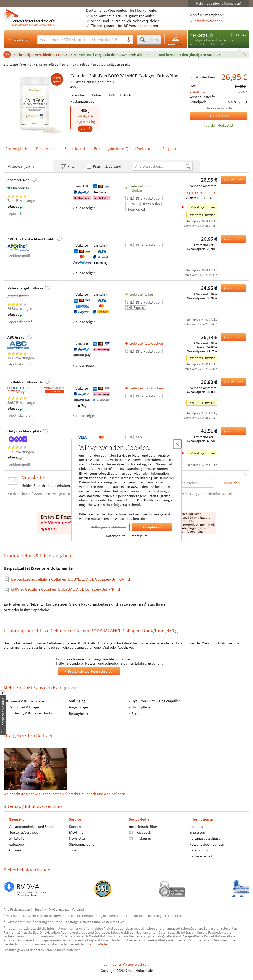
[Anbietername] (159, 166)
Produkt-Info (46, 148)
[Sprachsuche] (128, 40)
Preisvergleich (16, 148)
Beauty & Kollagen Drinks (112, 65)
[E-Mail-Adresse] (182, 483)
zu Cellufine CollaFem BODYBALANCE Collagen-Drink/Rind (65, 589)
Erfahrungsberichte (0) (111, 148)
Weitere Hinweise (203, 215)
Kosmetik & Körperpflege (40, 65)
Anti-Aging (77, 701)
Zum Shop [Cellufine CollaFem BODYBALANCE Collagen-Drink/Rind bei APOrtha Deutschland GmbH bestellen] (232, 239)
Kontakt (75, 826)
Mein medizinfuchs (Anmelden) (219, 3)
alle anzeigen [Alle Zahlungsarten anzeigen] (85, 208)
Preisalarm (145, 148)
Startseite (11, 65)
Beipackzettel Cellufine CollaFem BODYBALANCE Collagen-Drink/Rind (71, 579)
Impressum (139, 536)
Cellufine (79, 76)
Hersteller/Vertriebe (23, 832)
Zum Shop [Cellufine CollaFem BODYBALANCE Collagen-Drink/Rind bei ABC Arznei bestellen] (232, 337)
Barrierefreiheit (201, 856)
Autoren (15, 850)
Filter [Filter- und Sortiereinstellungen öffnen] (68, 166)
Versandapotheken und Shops (31, 826)
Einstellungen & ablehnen (106, 527)
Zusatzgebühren (203, 207)
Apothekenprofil (21, 213)
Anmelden (176, 40)
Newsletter (77, 838)
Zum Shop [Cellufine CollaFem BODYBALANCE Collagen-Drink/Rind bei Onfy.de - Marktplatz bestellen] (232, 431)
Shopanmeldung (82, 844)
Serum (136, 713)
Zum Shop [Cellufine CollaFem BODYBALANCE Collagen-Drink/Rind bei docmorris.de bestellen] (232, 180)
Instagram (141, 838)
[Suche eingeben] (80, 40)
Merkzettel (199, 35)
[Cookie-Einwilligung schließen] (177, 444)
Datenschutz (116, 536)
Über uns (196, 826)
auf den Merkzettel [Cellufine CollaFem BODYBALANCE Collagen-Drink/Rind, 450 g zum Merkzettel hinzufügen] (219, 125)
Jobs (73, 850)
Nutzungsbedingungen (207, 844)
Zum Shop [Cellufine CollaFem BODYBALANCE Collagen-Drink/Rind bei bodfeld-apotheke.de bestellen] (232, 382)
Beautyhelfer (79, 713)
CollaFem (98, 76)
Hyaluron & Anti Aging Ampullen (156, 701)
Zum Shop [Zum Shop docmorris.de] (209, 116)
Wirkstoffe (16, 838)
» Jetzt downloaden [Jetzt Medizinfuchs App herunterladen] (207, 21)
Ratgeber (169, 148)
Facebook (140, 832)
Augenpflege (78, 707)
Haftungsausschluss (205, 838)
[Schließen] (245, 54)
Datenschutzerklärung (136, 478)
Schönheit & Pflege (75, 65)
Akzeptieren (152, 527)
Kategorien (18, 39)
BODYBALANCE (123, 76)
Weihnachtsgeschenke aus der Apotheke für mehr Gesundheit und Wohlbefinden (64, 772)
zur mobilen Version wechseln (127, 964)
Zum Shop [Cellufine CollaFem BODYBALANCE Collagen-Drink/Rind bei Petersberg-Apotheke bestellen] (232, 288)
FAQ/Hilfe (76, 832)
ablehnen (118, 473)
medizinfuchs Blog (143, 826)
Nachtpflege (141, 707)
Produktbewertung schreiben (89, 671)
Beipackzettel (75, 148)
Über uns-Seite (97, 944)
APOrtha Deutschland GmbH (92, 82)
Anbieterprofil (20, 255)
